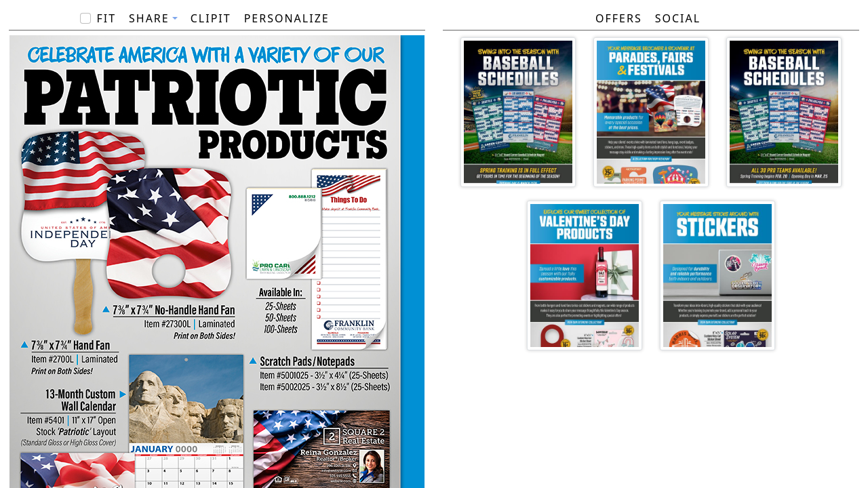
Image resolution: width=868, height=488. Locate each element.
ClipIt (211, 18)
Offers (619, 18)
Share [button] (149, 18)
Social (678, 18)
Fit (106, 18)
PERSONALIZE (287, 18)
